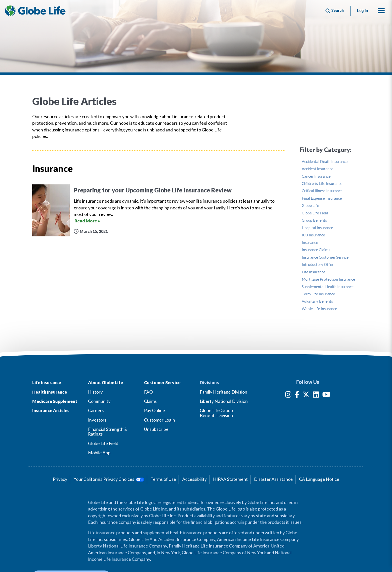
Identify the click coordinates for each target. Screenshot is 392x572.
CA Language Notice (319, 479)
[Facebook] (297, 395)
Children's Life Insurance (322, 184)
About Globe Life (105, 382)
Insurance (310, 243)
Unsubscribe (156, 429)
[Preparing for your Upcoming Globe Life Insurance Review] (158, 210)
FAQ (148, 392)
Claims (150, 401)
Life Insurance (313, 272)
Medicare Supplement (55, 401)
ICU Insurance (313, 235)
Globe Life (310, 206)
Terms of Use (163, 479)
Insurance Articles (51, 410)
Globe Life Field (315, 213)
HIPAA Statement (230, 479)
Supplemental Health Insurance (328, 287)
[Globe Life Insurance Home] (35, 11)
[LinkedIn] (316, 395)
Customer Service (162, 382)
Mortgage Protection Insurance (328, 279)
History (95, 392)
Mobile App (99, 453)
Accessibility (194, 479)
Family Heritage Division (223, 392)
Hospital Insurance (317, 228)
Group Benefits (314, 220)
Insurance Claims (316, 250)
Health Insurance (50, 392)
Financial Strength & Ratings (108, 432)
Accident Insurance (317, 169)
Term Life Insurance (318, 294)
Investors (97, 420)
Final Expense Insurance (322, 198)
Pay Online (154, 410)
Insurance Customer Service (325, 257)
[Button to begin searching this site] (335, 11)
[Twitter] (306, 395)
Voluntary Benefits (317, 301)
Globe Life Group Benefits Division (216, 413)
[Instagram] (288, 395)
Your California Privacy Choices (109, 479)
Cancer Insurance (316, 176)
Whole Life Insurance (319, 309)
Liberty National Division (224, 401)
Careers (96, 410)
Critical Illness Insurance (322, 191)
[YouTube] (326, 395)
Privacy (60, 479)
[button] (381, 11)
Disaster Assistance (273, 479)
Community (99, 401)
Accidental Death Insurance (325, 162)
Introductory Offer (318, 265)
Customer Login (159, 420)
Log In (362, 11)
